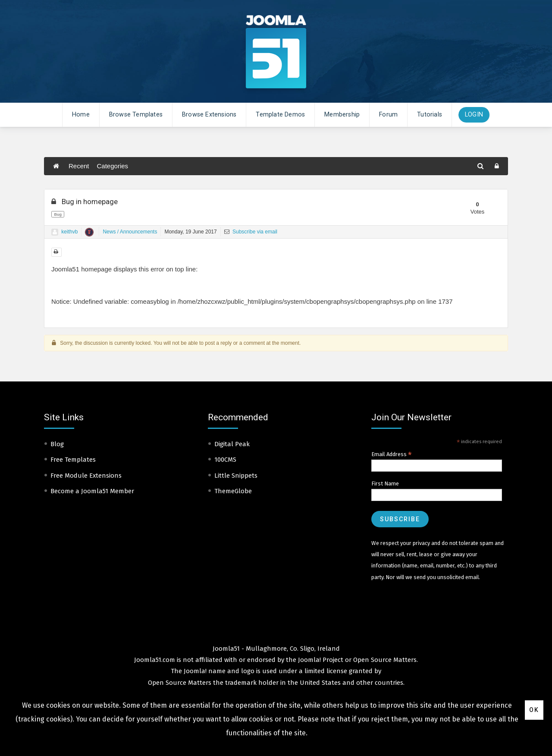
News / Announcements (130, 232)
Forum (388, 115)
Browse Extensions (209, 115)
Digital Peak (232, 444)
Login (474, 115)
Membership (342, 115)
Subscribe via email (251, 232)
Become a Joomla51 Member (92, 491)
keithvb (69, 232)
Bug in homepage (85, 202)
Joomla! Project (320, 660)
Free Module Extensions (86, 476)
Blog (57, 444)
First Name (385, 484)
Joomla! (195, 671)
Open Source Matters (385, 660)
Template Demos (280, 115)
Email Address (392, 454)
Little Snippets (236, 476)
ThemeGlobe (233, 491)
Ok (534, 710)
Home (81, 115)
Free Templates (73, 460)
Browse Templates (136, 115)
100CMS (225, 460)
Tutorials (430, 115)
